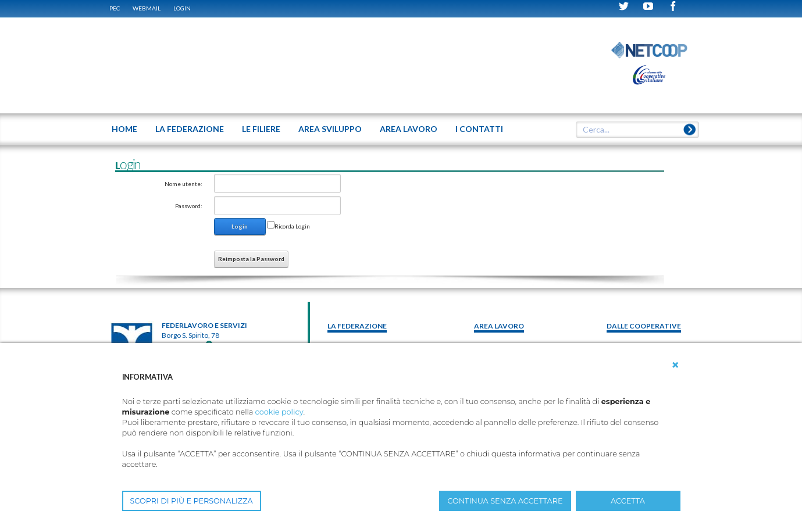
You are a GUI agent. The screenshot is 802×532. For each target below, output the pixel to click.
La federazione (357, 326)
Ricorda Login (292, 226)
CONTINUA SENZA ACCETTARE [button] (505, 501)
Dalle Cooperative (644, 326)
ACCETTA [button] (628, 501)
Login (182, 8)
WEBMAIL (147, 8)
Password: (189, 206)
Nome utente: (183, 184)
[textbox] (633, 130)
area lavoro (499, 326)
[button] (675, 365)
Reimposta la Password (251, 259)
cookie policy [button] (279, 412)
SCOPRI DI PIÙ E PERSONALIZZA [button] (192, 501)
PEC (115, 8)
